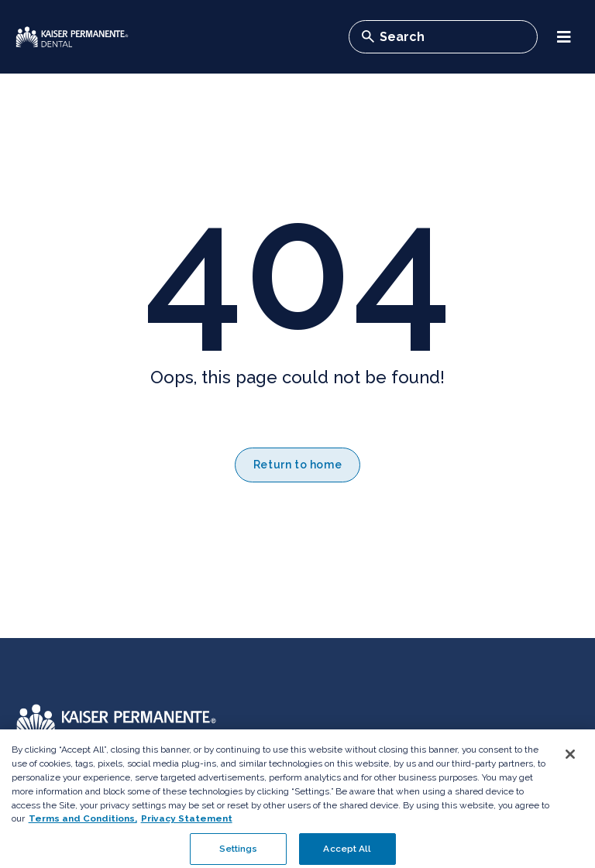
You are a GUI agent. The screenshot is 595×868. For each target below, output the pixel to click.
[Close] (570, 763)
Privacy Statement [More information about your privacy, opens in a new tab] (187, 827)
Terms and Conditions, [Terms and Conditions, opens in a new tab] (83, 827)
